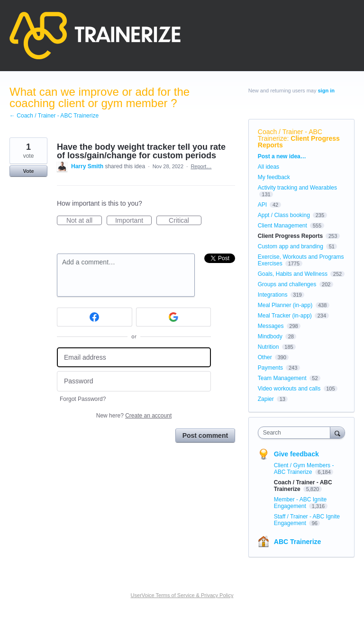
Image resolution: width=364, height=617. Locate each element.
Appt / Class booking (284, 215)
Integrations (273, 295)
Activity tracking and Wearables (297, 188)
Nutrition (268, 347)
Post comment (205, 436)
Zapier (266, 399)
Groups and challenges (287, 284)
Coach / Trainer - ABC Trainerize (290, 135)
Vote (28, 171)
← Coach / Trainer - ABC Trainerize (54, 116)
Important (133, 221)
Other (265, 357)
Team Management (282, 378)
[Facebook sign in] (95, 317)
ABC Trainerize (298, 542)
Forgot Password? (83, 399)
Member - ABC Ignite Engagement (300, 503)
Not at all (84, 221)
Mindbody (270, 336)
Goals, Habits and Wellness (293, 274)
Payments (270, 368)
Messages (271, 326)
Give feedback (296, 454)
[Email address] (134, 358)
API (262, 205)
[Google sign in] (174, 317)
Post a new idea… (282, 156)
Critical (185, 221)
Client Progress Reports (299, 142)
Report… (201, 166)
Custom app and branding (291, 246)
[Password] (134, 381)
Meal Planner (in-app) (285, 305)
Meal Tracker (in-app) (285, 316)
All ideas (268, 167)
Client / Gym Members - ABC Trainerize (304, 469)
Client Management (282, 226)
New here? (134, 416)
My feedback (274, 177)
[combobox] (296, 433)
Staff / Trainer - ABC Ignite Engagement (307, 520)
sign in (326, 91)
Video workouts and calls (289, 389)
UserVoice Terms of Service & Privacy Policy (182, 595)
